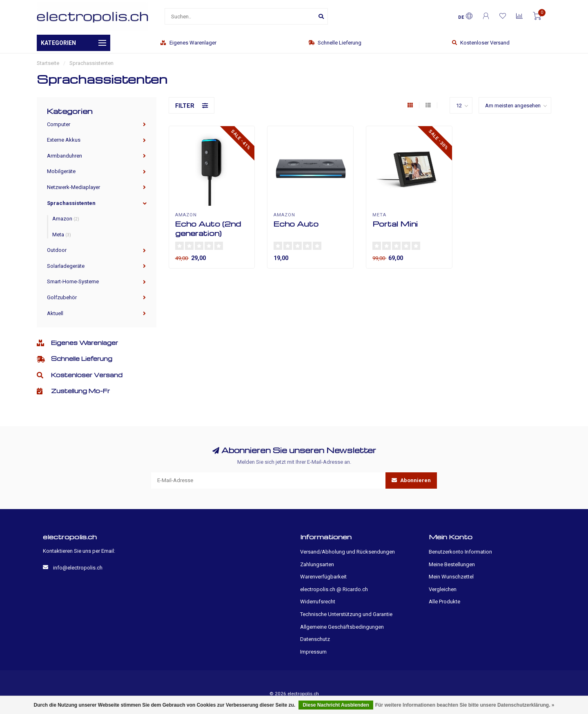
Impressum (313, 652)
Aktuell (55, 313)
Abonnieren (411, 480)
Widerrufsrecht (318, 602)
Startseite (48, 63)
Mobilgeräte (61, 171)
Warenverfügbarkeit (323, 577)
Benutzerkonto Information (460, 552)
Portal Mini (395, 224)
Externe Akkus (64, 140)
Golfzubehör (62, 297)
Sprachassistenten (71, 203)
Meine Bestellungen (452, 564)
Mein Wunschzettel (451, 577)
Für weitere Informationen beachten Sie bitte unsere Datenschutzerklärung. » (465, 705)
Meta (62, 235)
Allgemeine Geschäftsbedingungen (342, 627)
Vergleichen (443, 589)
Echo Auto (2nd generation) (208, 228)
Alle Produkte (444, 602)
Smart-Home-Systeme (73, 281)
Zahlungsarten (317, 564)
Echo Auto (296, 224)
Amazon (66, 219)
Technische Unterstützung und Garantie (346, 614)
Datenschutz (315, 639)
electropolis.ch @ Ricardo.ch (334, 589)
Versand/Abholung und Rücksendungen (347, 552)
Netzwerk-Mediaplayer (73, 187)
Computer (59, 124)
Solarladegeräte (66, 266)
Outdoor (57, 250)
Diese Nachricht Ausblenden (336, 705)
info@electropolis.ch (78, 568)
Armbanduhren (65, 156)
